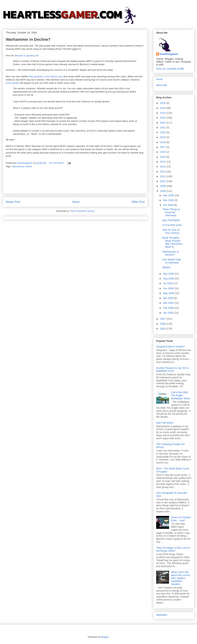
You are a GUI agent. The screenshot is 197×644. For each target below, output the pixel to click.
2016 (163, 152)
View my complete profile (170, 69)
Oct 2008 (168, 205)
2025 (163, 108)
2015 (163, 157)
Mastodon (162, 615)
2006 (163, 324)
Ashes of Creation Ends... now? (181, 519)
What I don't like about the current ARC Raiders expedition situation (181, 578)
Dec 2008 (169, 195)
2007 (163, 319)
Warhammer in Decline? (171, 253)
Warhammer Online (22, 166)
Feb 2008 (169, 308)
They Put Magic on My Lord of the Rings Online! (173, 549)
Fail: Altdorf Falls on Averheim (172, 261)
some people (12, 83)
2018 (163, 142)
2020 (163, 132)
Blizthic (166, 267)
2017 (163, 147)
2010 (163, 181)
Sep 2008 (169, 274)
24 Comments (56, 163)
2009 (163, 186)
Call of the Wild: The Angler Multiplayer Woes (181, 395)
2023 (163, 118)
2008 (163, 191)
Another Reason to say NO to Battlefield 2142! (173, 369)
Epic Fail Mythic (171, 220)
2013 (163, 167)
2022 (163, 123)
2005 (163, 329)
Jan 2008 (169, 313)
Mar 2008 (169, 303)
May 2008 (169, 293)
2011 (163, 176)
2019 (163, 137)
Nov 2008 (169, 200)
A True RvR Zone (172, 225)
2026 (163, 103)
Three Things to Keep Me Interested (171, 212)
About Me (162, 85)
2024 (163, 113)
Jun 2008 (169, 288)
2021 (163, 128)
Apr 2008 (168, 298)
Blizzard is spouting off (26, 56)
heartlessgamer (169, 54)
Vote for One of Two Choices (171, 231)
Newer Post (13, 202)
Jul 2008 (168, 283)
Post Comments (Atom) (82, 211)
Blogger (105, 637)
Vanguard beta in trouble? (170, 347)
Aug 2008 (169, 279)
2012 (163, 172)
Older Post (138, 202)
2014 (163, 162)
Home (76, 202)
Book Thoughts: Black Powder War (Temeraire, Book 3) (173, 242)
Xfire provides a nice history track (46, 76)
